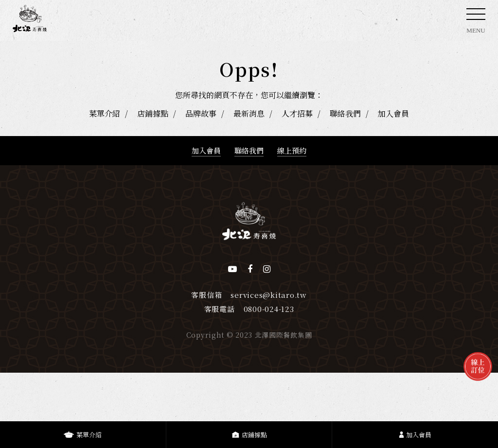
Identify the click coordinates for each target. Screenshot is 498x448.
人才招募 (297, 113)
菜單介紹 (105, 113)
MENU (476, 24)
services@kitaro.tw (269, 295)
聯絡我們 (345, 113)
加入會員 (393, 113)
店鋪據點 (153, 113)
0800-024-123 (269, 309)
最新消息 (249, 113)
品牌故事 (201, 113)
